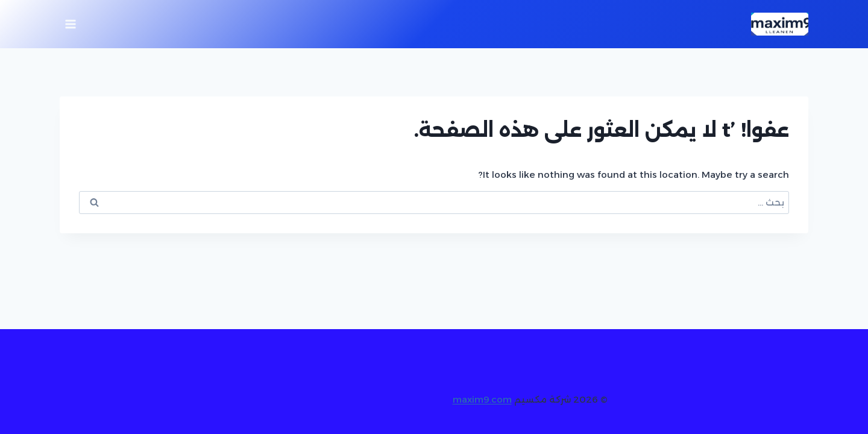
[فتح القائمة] (71, 24)
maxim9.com (482, 399)
